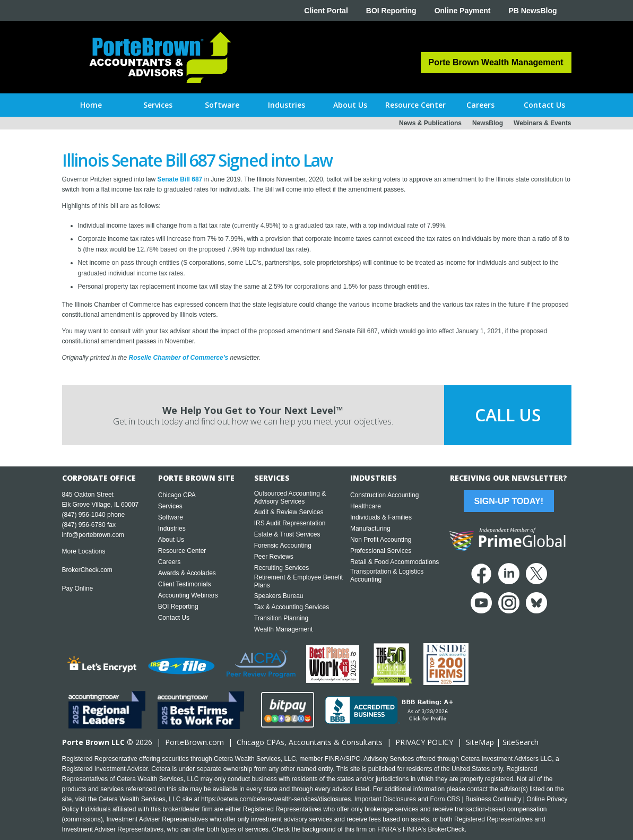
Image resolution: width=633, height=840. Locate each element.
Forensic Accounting (283, 545)
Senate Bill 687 (180, 179)
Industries (172, 529)
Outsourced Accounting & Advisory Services (290, 497)
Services (170, 506)
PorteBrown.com (194, 742)
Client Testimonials (185, 584)
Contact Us (174, 618)
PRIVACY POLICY (424, 742)
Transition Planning (281, 618)
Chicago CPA (177, 495)
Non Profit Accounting (381, 540)
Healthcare (366, 506)
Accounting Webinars (188, 595)
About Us (171, 540)
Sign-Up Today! (509, 501)
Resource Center (182, 551)
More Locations (84, 551)
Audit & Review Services (289, 512)
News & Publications (430, 123)
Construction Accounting (384, 495)
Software (171, 517)
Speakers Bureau (279, 596)
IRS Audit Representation (290, 523)
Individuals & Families (381, 517)
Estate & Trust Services (287, 534)
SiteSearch (521, 742)
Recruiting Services (281, 568)
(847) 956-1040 (84, 515)
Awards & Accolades (187, 573)
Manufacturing (370, 529)
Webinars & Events (542, 123)
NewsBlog (488, 123)
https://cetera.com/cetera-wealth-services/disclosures (276, 799)
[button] (158, 105)
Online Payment (463, 11)
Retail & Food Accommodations (394, 562)
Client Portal (326, 11)
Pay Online (78, 588)
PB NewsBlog (532, 11)
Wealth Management (284, 629)
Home (91, 105)
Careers (170, 562)
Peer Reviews (274, 557)
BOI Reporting (391, 11)
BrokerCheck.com (87, 570)
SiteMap (480, 742)
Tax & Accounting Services (292, 607)
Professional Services (381, 551)
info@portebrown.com (93, 535)
